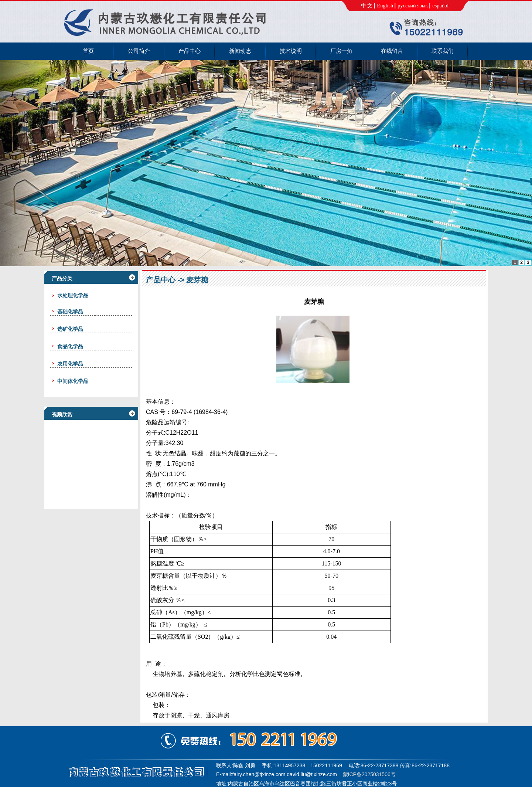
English (385, 6)
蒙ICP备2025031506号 (369, 774)
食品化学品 (70, 346)
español (440, 6)
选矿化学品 (70, 329)
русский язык (413, 6)
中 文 (367, 6)
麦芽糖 (197, 280)
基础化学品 (70, 312)
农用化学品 (70, 364)
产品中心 (161, 280)
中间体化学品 (73, 381)
